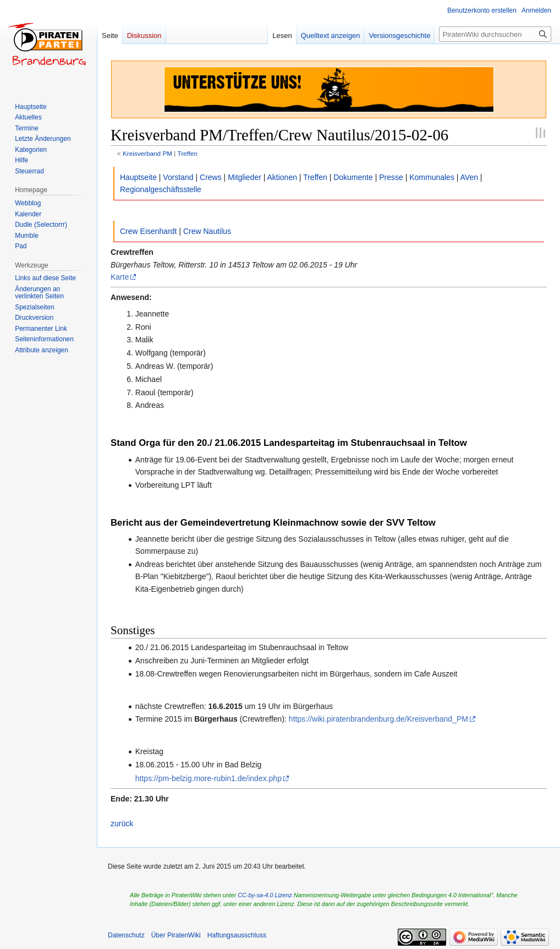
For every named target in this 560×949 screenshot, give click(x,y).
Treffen (187, 153)
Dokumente (353, 177)
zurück (122, 823)
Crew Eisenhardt (149, 231)
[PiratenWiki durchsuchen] (495, 34)
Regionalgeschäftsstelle (161, 189)
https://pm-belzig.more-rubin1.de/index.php (208, 778)
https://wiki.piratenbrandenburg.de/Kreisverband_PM (378, 719)
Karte (120, 277)
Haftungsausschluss (237, 935)
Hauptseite (138, 177)
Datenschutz (126, 935)
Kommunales (432, 177)
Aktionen (282, 177)
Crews (211, 177)
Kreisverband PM (147, 153)
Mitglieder (245, 177)
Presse (391, 177)
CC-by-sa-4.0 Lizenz (265, 895)
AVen (469, 177)
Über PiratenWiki (176, 935)
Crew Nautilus (207, 231)
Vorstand (178, 177)
